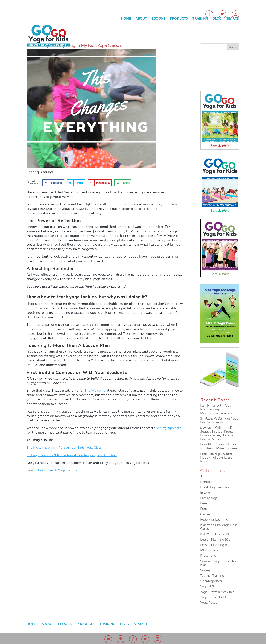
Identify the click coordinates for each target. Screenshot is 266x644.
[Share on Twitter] (76, 183)
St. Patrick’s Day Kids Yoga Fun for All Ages (219, 420)
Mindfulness (209, 550)
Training (200, 19)
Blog (217, 19)
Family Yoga (209, 498)
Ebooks (158, 19)
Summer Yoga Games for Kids (218, 563)
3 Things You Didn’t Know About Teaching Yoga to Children (72, 455)
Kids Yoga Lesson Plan (216, 534)
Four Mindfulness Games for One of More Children (219, 446)
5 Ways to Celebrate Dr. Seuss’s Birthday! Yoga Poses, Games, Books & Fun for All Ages (217, 433)
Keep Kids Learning (214, 519)
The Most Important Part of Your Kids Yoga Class (64, 448)
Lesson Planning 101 (215, 540)
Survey (205, 570)
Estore (205, 493)
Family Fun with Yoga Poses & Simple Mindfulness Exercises (216, 409)
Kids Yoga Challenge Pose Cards (219, 527)
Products (179, 19)
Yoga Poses (209, 603)
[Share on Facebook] (53, 183)
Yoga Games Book (213, 597)
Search (233, 19)
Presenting (208, 556)
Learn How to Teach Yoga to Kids (52, 470)
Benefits (206, 482)
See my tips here (169, 428)
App (203, 476)
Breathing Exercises (215, 487)
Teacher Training (212, 576)
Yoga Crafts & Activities (217, 592)
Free (203, 503)
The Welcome (95, 391)
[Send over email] (123, 183)
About (141, 19)
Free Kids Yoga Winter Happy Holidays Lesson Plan (217, 458)
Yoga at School (211, 586)
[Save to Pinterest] (100, 183)
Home (126, 19)
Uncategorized (211, 581)
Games (205, 514)
